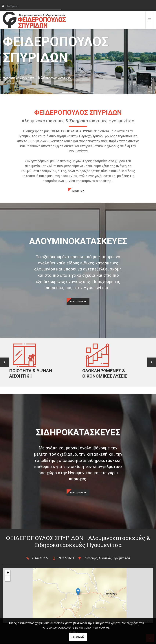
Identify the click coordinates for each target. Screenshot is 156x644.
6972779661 (66, 558)
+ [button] (8, 573)
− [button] (8, 579)
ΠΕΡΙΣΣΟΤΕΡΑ (78, 191)
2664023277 (40, 558)
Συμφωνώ (78, 637)
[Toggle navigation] (149, 20)
